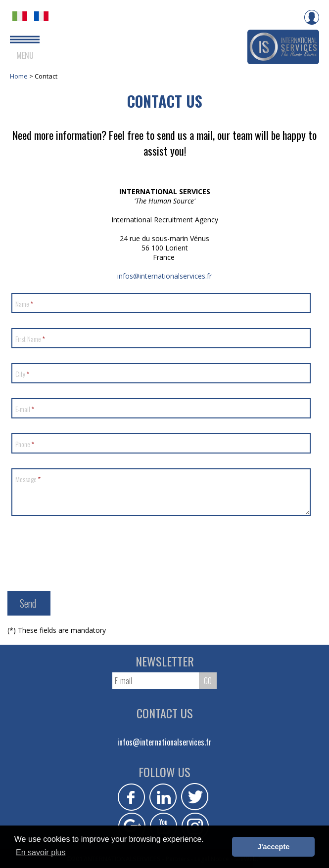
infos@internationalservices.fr (164, 276)
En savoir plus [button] (41, 852)
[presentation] (88, 550)
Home (20, 76)
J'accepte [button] (273, 847)
